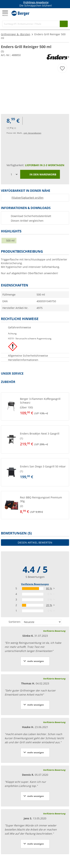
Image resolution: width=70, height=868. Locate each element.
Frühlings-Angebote (36, 2)
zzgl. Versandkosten (32, 133)
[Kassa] (64, 13)
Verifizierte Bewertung (54, 631)
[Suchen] (64, 24)
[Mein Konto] (57, 13)
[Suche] (31, 24)
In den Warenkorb (40, 175)
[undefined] (41, 407)
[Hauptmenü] (5, 13)
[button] (35, 407)
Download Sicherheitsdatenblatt (31, 216)
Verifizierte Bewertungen (35, 584)
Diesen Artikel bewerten (35, 542)
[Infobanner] (36, 4)
